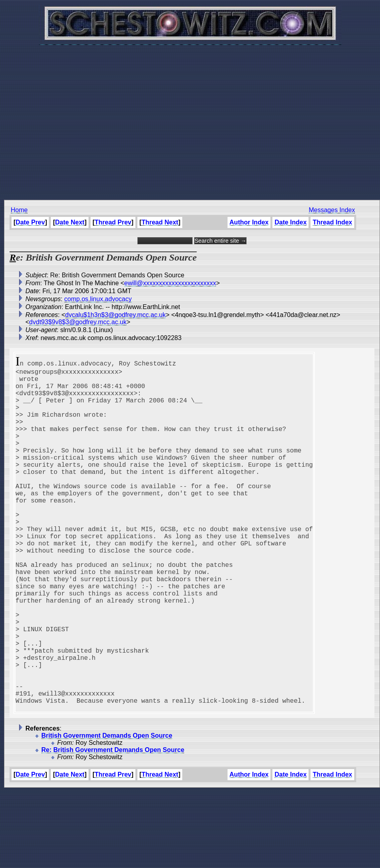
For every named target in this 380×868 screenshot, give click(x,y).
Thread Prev (113, 222)
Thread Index (332, 222)
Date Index (290, 222)
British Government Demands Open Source (107, 812)
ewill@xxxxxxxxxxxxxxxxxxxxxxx (170, 283)
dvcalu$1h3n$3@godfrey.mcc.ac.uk (115, 315)
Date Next (70, 222)
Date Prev (30, 222)
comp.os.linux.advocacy (98, 299)
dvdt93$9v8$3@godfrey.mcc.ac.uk (78, 322)
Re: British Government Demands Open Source (113, 826)
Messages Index (332, 210)
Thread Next (160, 222)
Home (19, 210)
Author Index (249, 222)
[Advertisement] (188, 118)
